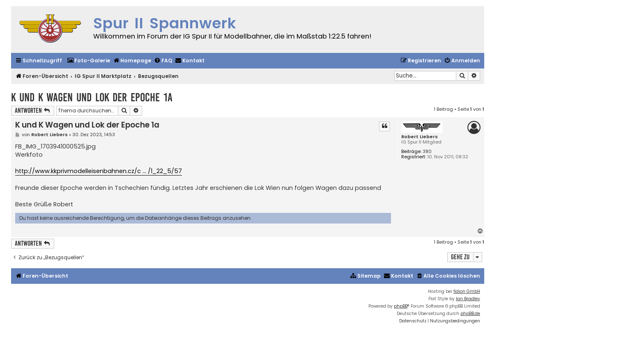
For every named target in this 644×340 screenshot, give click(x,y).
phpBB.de (470, 314)
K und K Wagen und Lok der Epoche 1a (92, 97)
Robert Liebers (420, 137)
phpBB (401, 306)
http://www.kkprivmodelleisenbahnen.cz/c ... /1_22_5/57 (99, 171)
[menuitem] (89, 61)
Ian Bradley (468, 299)
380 (427, 152)
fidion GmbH (467, 291)
